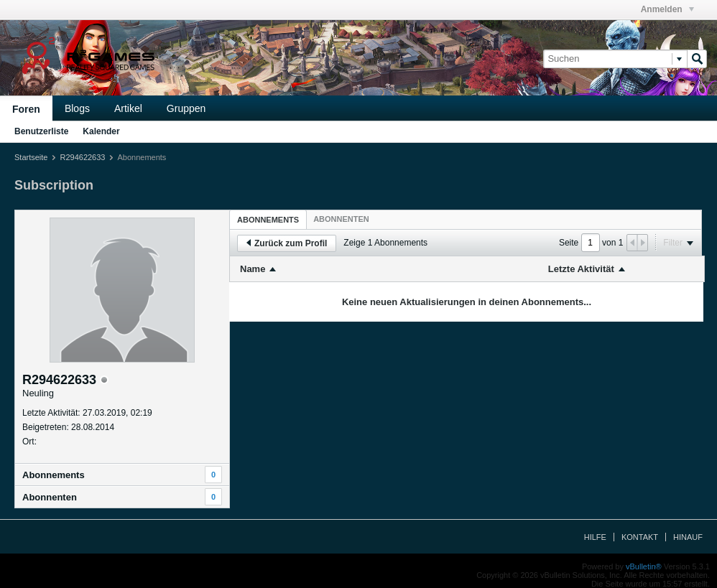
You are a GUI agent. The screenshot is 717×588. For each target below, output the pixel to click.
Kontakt (640, 537)
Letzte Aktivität (581, 269)
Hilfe (595, 537)
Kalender (101, 131)
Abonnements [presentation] (268, 220)
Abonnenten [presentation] (341, 219)
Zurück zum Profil (287, 243)
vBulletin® (644, 566)
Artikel (128, 108)
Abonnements (54, 475)
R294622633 (82, 157)
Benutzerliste (41, 131)
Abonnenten (50, 497)
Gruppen (186, 108)
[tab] (268, 219)
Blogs (77, 108)
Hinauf (688, 537)
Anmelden (667, 9)
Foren (26, 109)
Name (253, 269)
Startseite (31, 157)
